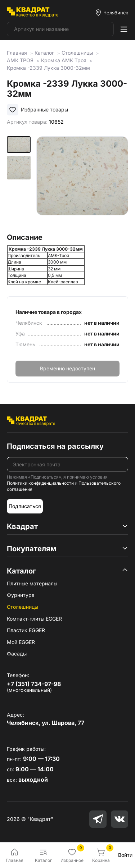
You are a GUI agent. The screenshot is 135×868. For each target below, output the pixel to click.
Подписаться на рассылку (55, 446)
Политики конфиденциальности (40, 483)
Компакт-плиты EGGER (34, 619)
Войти (125, 855)
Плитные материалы (32, 583)
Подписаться (25, 506)
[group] (82, 182)
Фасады (17, 654)
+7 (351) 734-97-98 (34, 684)
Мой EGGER (21, 642)
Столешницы (22, 607)
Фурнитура (21, 595)
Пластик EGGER (26, 630)
